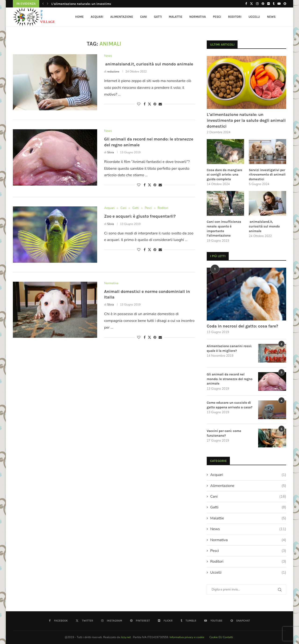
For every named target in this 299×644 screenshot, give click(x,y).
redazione (113, 72)
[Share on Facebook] (145, 104)
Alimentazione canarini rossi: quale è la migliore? (229, 348)
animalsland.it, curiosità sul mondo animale (149, 64)
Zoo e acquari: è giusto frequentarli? (140, 216)
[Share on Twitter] (149, 104)
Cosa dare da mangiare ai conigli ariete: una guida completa (224, 175)
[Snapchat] (285, 4)
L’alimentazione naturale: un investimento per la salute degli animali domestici (246, 120)
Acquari (97, 17)
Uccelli (254, 17)
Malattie (176, 17)
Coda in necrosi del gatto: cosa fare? (242, 326)
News (271, 17)
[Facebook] (246, 4)
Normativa (198, 17)
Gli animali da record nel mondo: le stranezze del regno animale (230, 379)
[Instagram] (257, 4)
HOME (80, 17)
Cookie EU (216, 637)
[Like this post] (139, 104)
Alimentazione (122, 17)
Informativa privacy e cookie (187, 637)
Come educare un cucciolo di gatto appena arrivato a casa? (230, 405)
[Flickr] (269, 4)
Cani (144, 17)
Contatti (228, 637)
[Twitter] (251, 4)
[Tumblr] (274, 4)
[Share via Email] (160, 104)
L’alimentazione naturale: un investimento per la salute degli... (99, 4)
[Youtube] (279, 4)
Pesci (217, 17)
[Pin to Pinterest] (155, 104)
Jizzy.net (126, 637)
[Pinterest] (263, 4)
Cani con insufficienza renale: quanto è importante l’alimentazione (224, 229)
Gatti (158, 17)
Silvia (111, 152)
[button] (43, 4)
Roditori (235, 17)
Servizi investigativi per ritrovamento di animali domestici (267, 175)
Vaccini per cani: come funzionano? (224, 433)
